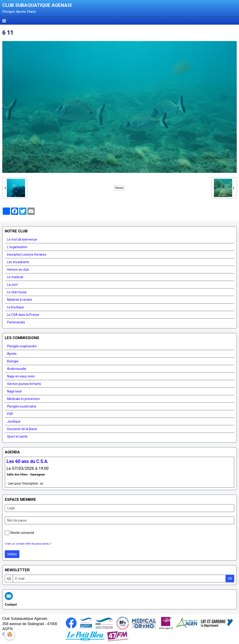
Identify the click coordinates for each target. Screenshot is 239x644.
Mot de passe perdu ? (39, 544)
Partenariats (16, 322)
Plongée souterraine (22, 406)
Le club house (17, 292)
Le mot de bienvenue (22, 239)
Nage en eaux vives (21, 376)
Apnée (12, 354)
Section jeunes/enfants (24, 384)
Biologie (13, 361)
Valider (12, 554)
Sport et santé (17, 436)
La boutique (16, 307)
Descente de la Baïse (22, 429)
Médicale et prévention (23, 399)
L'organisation (17, 247)
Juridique (14, 421)
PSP (10, 414)
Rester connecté (19, 533)
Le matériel (15, 277)
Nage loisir (14, 391)
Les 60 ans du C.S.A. (27, 461)
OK (230, 579)
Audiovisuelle (17, 369)
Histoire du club (18, 270)
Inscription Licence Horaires (27, 254)
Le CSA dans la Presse (23, 315)
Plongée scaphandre (22, 346)
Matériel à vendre (20, 300)
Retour (119, 188)
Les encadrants (18, 262)
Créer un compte (15, 544)
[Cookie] (10, 635)
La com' (13, 285)
